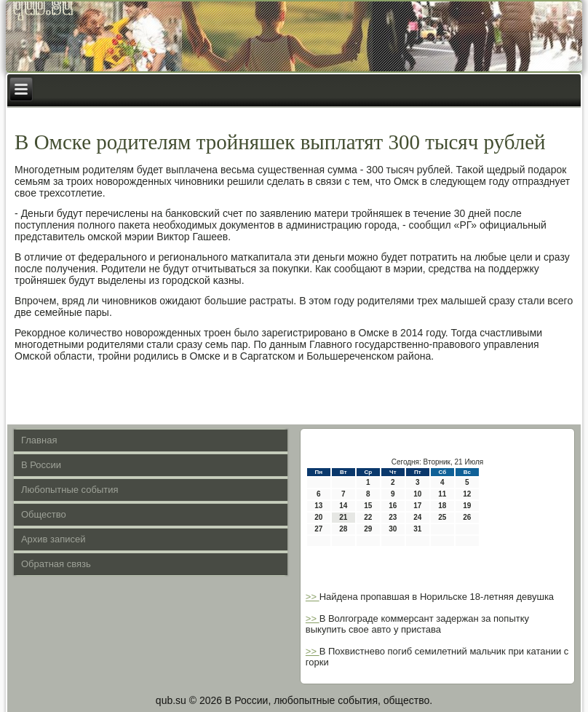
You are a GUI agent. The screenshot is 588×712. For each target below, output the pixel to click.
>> (313, 597)
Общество (44, 514)
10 (417, 494)
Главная (39, 440)
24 (417, 517)
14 (343, 506)
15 (368, 506)
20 (318, 517)
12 (467, 494)
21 (343, 517)
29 (368, 529)
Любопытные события (70, 490)
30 (393, 529)
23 (393, 517)
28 (343, 529)
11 (442, 494)
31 (417, 529)
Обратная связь (56, 564)
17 (417, 506)
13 (318, 506)
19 (467, 506)
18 (442, 506)
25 (442, 517)
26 (467, 517)
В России (41, 465)
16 (393, 506)
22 (368, 517)
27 (318, 529)
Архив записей (53, 539)
